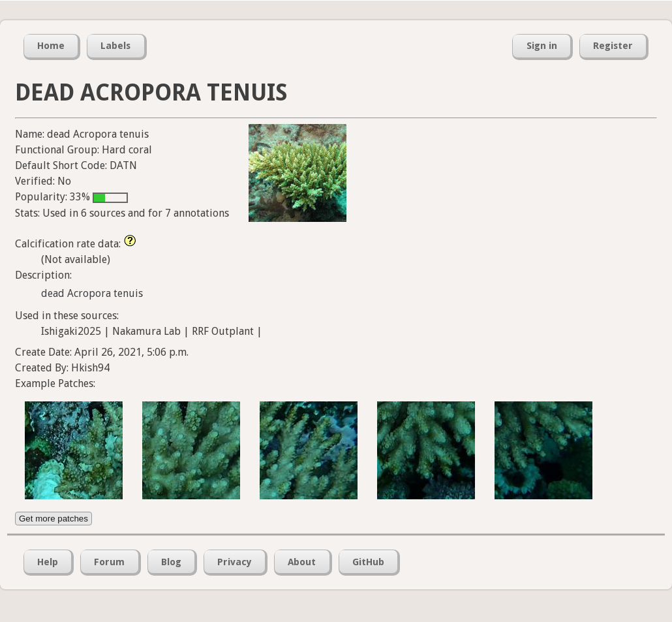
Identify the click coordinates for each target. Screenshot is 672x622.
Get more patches (53, 519)
